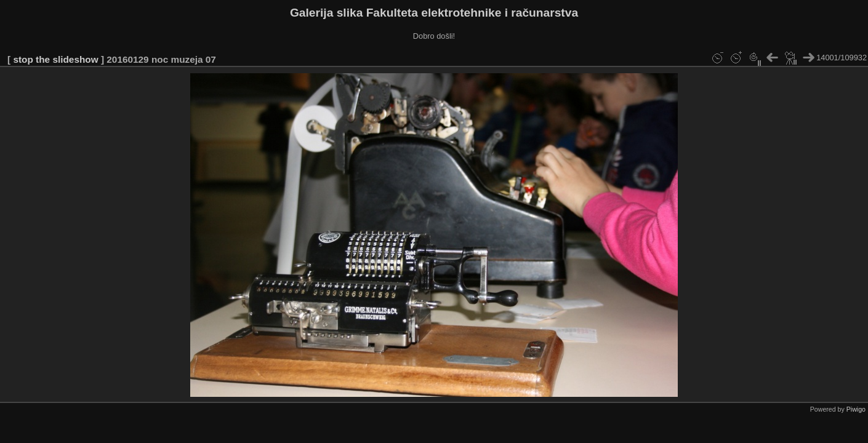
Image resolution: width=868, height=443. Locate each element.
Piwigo (856, 409)
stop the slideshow (55, 59)
